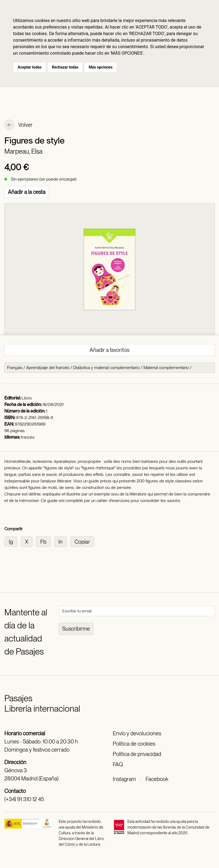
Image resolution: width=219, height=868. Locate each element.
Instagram (124, 779)
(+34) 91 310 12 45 (24, 799)
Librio (27, 398)
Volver (18, 125)
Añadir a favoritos (109, 350)
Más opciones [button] (101, 67)
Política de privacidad (137, 754)
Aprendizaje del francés (48, 368)
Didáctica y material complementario (106, 368)
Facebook (157, 779)
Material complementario (166, 368)
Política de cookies (134, 744)
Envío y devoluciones (137, 733)
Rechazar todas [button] (65, 67)
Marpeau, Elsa (23, 151)
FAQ (118, 764)
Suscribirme (76, 629)
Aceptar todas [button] (30, 67)
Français (15, 368)
